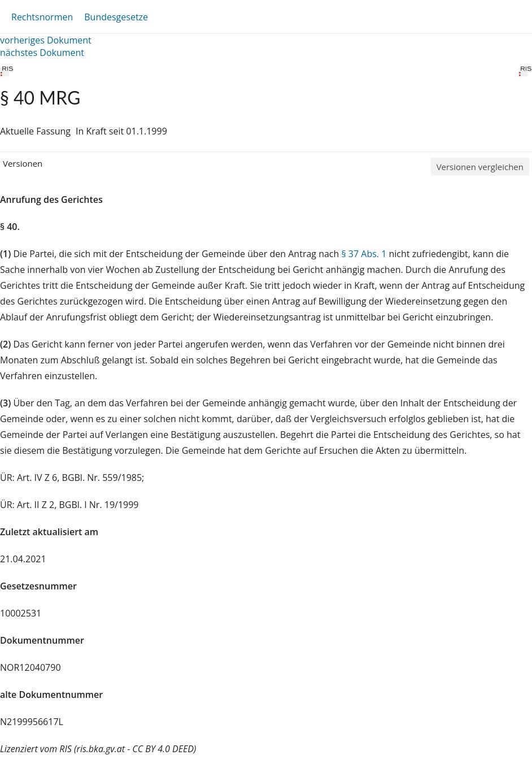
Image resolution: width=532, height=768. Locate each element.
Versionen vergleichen (480, 167)
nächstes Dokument (42, 53)
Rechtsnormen (42, 17)
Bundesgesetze (116, 17)
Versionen (23, 163)
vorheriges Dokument (46, 40)
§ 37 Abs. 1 (364, 254)
